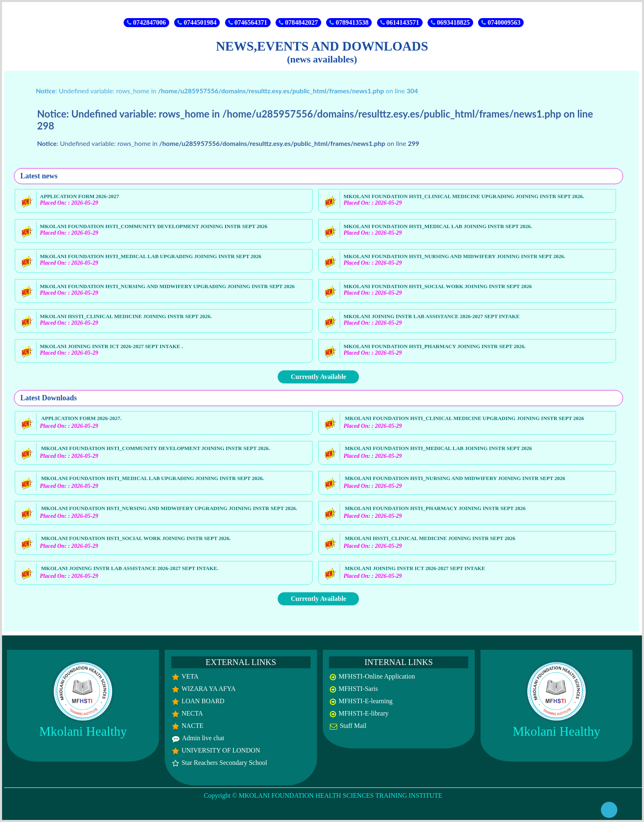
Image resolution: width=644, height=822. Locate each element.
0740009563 (501, 22)
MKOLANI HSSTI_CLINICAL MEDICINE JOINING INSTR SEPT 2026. (126, 316)
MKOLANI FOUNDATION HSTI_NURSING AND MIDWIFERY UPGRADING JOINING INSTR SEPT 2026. (169, 508)
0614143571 (400, 22)
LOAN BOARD (203, 701)
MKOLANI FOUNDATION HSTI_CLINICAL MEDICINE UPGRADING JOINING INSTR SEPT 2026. (464, 196)
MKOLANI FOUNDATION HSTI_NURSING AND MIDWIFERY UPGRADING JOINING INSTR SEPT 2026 (167, 286)
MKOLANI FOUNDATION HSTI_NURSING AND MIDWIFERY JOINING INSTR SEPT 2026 (455, 478)
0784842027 (298, 22)
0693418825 (450, 22)
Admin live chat (203, 738)
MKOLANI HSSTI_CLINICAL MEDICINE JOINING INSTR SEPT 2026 (430, 538)
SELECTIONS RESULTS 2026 (417, 7)
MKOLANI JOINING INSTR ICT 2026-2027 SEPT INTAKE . (111, 346)
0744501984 (197, 22)
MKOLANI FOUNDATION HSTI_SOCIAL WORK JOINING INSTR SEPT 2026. (136, 538)
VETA (190, 676)
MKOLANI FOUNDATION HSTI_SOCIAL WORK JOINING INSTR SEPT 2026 (437, 286)
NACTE (192, 726)
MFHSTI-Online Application (377, 676)
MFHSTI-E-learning (366, 701)
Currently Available (319, 377)
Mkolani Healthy (83, 731)
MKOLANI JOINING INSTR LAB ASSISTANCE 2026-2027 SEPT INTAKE (431, 316)
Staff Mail (353, 726)
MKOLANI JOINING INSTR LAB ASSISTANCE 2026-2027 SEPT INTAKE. (130, 568)
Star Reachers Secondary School (224, 763)
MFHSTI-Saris (358, 689)
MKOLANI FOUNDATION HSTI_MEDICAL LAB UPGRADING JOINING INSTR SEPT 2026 (151, 256)
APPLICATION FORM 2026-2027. (81, 418)
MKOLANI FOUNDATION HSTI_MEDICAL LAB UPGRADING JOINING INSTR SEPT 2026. (152, 478)
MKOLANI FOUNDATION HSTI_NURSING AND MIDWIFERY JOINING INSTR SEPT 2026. (454, 256)
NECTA (192, 713)
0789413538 (349, 22)
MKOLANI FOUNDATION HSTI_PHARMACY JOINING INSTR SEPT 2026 (435, 508)
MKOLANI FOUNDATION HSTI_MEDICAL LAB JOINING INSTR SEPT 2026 (438, 448)
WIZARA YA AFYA (209, 689)
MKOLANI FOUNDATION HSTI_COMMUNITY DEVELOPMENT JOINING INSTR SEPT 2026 (154, 226)
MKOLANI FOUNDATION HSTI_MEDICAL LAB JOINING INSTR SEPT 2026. (438, 226)
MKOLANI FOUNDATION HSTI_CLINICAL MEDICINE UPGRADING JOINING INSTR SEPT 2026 (464, 418)
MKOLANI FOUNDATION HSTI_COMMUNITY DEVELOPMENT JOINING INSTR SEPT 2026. (155, 448)
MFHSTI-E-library (363, 713)
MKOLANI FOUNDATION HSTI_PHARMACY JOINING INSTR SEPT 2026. (435, 346)
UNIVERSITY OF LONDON (221, 750)
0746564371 (248, 22)
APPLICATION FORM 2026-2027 (79, 196)
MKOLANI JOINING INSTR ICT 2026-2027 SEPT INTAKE (415, 568)
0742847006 (146, 22)
